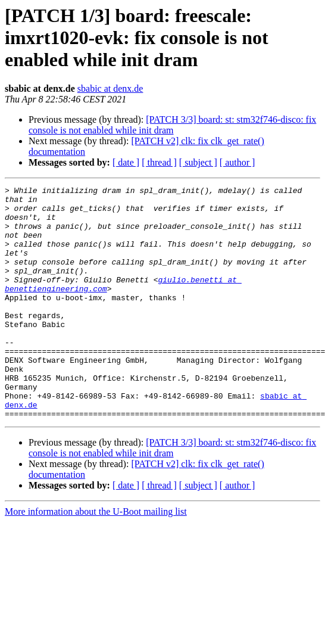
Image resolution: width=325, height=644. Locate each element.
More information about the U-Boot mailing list (96, 558)
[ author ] (237, 162)
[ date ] (126, 162)
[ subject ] (198, 162)
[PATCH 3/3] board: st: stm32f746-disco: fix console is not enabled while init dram (172, 125)
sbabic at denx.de (110, 88)
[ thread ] (159, 162)
